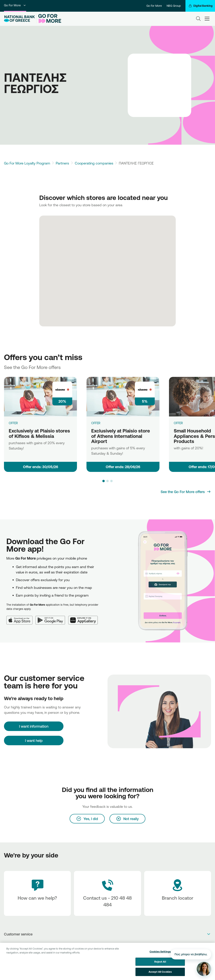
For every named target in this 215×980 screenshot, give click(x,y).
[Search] (198, 19)
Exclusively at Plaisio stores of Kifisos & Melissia (39, 433)
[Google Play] (52, 618)
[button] (104, 481)
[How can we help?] (37, 893)
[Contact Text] (107, 893)
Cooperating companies (94, 163)
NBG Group (174, 6)
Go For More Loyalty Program (27, 163)
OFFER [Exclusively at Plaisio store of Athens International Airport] (96, 423)
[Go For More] (49, 19)
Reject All (160, 966)
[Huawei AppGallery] (85, 618)
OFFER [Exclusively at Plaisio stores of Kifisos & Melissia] (13, 423)
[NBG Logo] (19, 19)
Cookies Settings (160, 956)
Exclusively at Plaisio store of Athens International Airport (121, 436)
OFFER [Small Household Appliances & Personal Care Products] (178, 423)
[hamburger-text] (207, 19)
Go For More (15, 5)
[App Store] (21, 618)
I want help (34, 740)
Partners (62, 163)
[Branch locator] (178, 893)
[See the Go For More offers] (186, 492)
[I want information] (34, 726)
